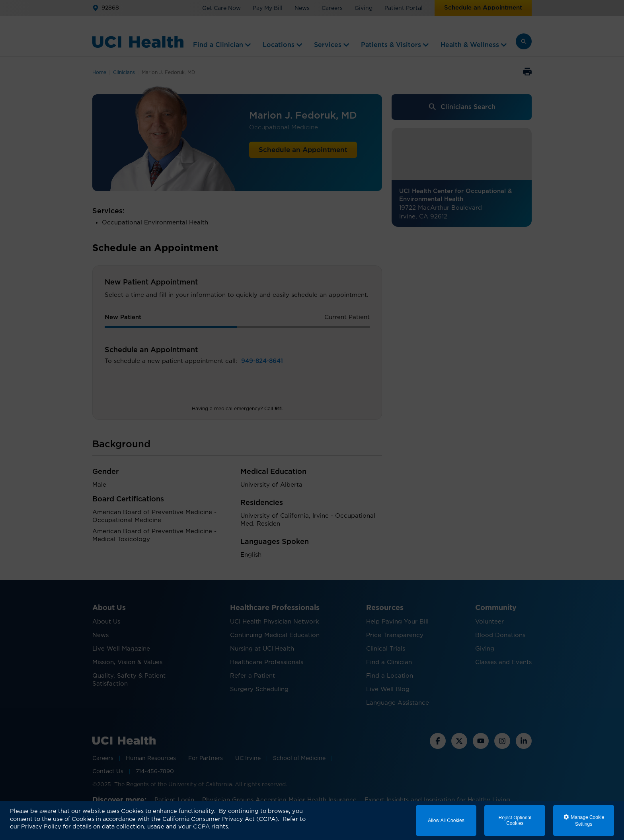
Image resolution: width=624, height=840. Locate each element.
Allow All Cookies (446, 821)
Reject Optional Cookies (515, 821)
